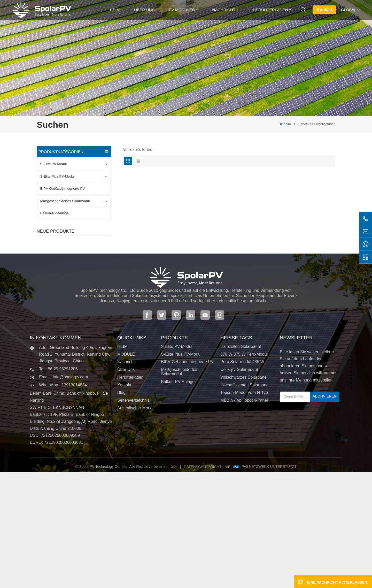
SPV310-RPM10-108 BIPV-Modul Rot (85, 276)
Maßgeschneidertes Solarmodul (65, 201)
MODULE (126, 470)
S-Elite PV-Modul (54, 164)
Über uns (144, 10)
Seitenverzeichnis (133, 516)
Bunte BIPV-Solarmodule (83, 330)
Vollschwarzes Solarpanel (244, 493)
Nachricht (224, 10)
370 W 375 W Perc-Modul (244, 470)
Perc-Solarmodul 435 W (242, 478)
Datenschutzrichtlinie (207, 583)
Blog (121, 509)
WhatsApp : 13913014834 (63, 501)
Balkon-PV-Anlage (55, 213)
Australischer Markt (135, 524)
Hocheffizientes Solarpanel (245, 501)
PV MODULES (182, 10)
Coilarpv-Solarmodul (239, 486)
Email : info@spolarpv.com (63, 493)
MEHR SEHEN (77, 257)
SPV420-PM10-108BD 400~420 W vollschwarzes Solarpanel (84, 247)
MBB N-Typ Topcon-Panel (244, 516)
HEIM (122, 463)
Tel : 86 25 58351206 (58, 485)
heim (115, 10)
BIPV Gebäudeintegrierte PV (63, 189)
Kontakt (324, 10)
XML (175, 583)
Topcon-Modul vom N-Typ (244, 509)
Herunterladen (270, 10)
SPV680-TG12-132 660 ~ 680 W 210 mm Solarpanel (84, 304)
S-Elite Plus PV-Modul (57, 176)
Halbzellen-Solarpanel (241, 463)
